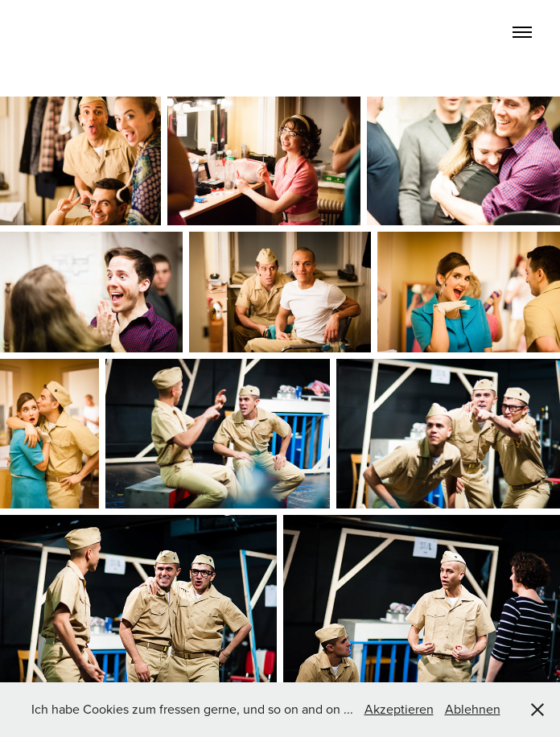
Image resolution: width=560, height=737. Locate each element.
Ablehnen (473, 709)
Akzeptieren (399, 709)
